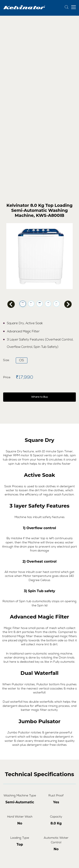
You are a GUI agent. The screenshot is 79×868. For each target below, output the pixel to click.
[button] (74, 7)
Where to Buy (39, 397)
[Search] (67, 7)
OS (22, 360)
